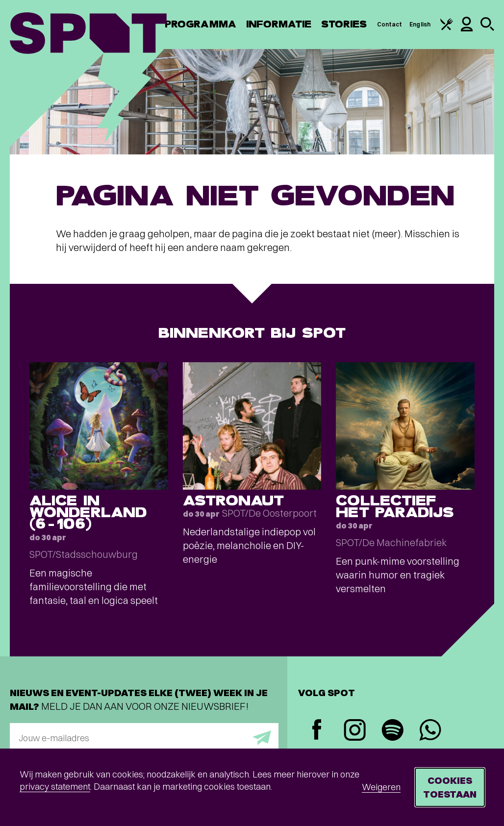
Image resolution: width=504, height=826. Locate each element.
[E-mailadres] (144, 738)
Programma (201, 24)
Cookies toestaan (450, 787)
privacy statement (55, 787)
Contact (390, 24)
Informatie (279, 24)
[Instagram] (355, 731)
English (420, 24)
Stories (344, 24)
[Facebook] (317, 731)
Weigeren (381, 787)
